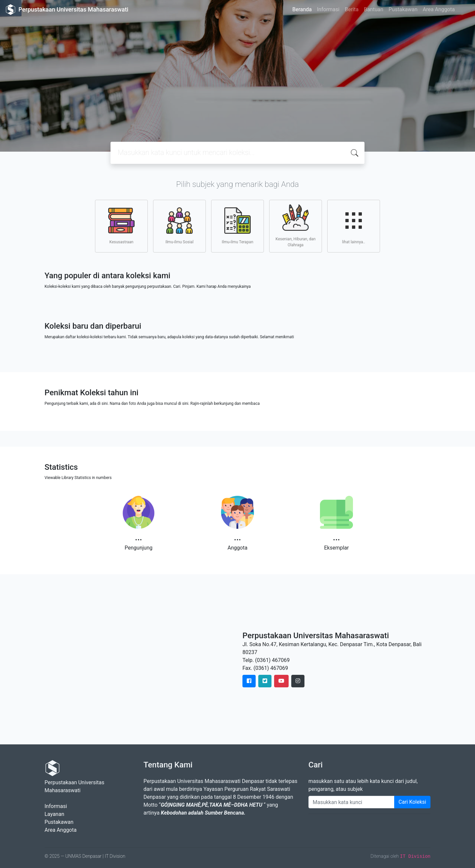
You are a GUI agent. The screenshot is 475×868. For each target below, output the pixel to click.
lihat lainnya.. (354, 226)
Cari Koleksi (412, 802)
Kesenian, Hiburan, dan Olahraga (295, 226)
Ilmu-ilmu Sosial (179, 226)
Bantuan (374, 9)
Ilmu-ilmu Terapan (237, 226)
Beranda (302, 9)
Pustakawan (403, 9)
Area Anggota (439, 9)
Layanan (54, 814)
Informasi (328, 9)
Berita (352, 9)
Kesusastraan (121, 226)
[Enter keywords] (351, 802)
